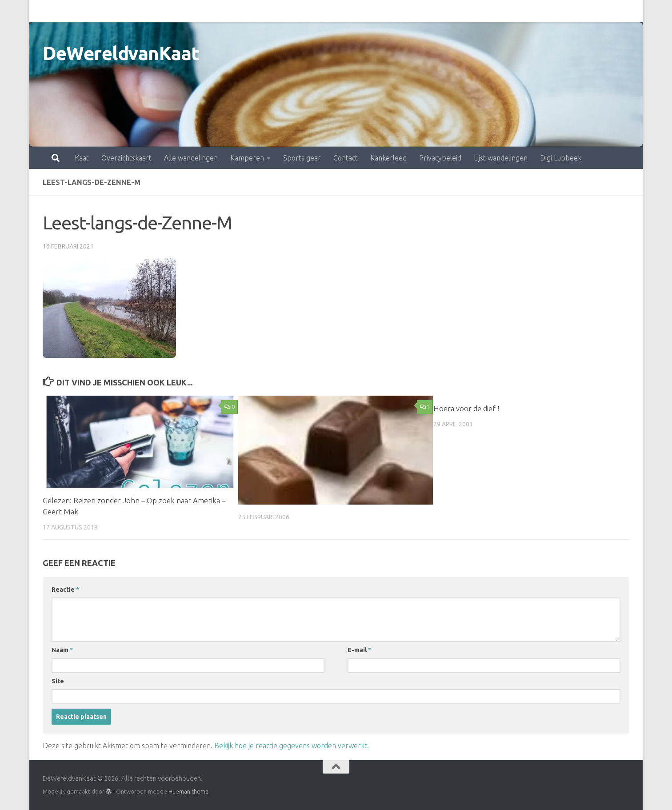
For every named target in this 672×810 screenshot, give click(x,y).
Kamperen (208, 11)
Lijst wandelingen (462, 11)
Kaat (43, 11)
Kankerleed (349, 11)
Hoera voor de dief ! (466, 408)
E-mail (359, 650)
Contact (306, 11)
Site (58, 681)
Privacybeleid (401, 11)
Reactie (65, 589)
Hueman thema (188, 791)
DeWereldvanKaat (121, 53)
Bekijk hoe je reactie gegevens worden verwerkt (291, 746)
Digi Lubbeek (522, 11)
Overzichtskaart (87, 11)
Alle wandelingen (152, 11)
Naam (62, 650)
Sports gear (263, 11)
